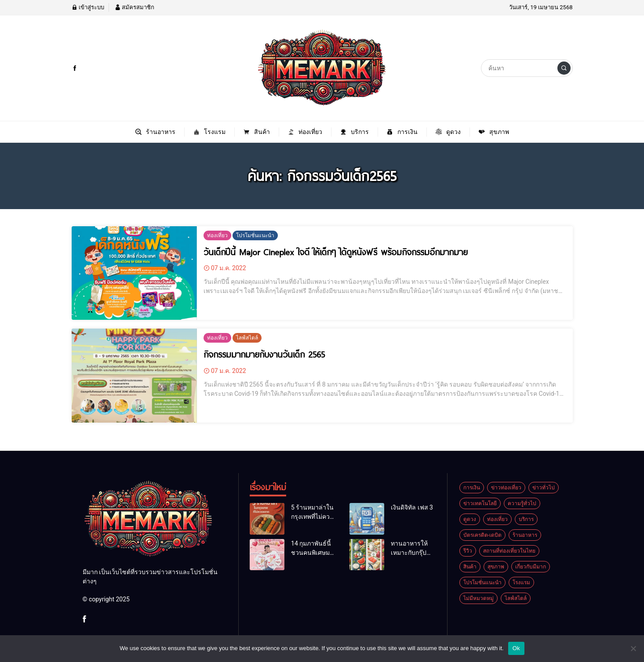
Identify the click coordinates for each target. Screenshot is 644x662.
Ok (516, 648)
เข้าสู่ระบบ (88, 7)
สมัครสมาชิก (135, 7)
